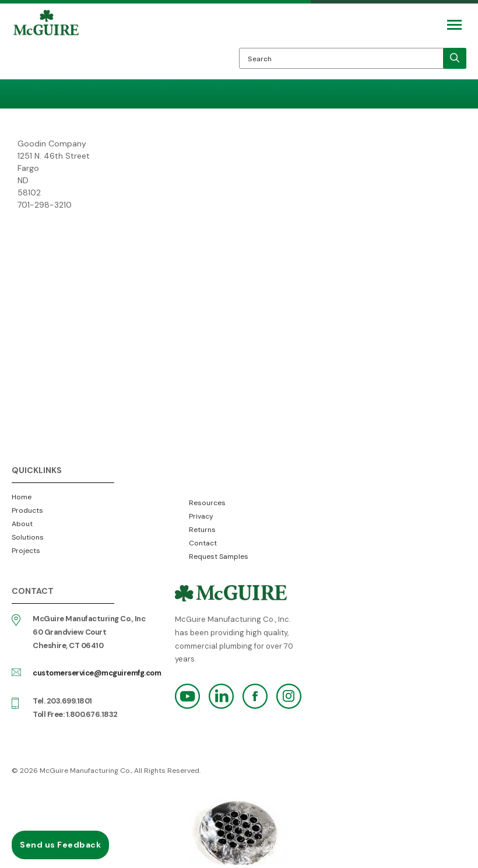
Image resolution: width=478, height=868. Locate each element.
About (22, 524)
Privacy (201, 516)
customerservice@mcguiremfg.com (97, 673)
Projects (26, 551)
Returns (202, 530)
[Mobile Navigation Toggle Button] (454, 25)
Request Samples (219, 556)
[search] (455, 58)
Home (22, 497)
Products (27, 510)
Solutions (28, 537)
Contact (203, 543)
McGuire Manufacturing (46, 44)
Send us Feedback (60, 845)
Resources (207, 503)
